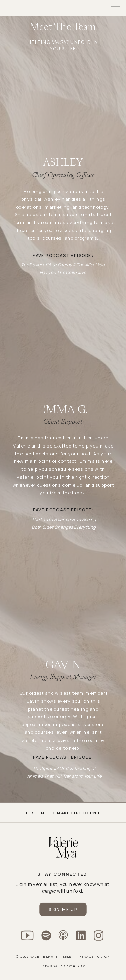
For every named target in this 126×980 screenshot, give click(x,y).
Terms (66, 956)
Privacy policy (94, 956)
